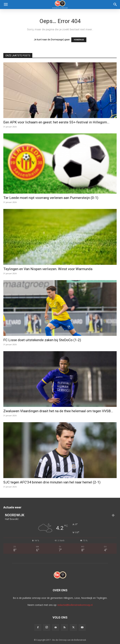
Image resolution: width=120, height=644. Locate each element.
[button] (6, 5)
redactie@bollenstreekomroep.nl (75, 605)
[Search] (115, 5)
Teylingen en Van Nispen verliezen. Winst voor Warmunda (48, 269)
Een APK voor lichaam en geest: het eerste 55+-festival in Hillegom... (56, 122)
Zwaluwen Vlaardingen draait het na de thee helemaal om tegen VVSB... (58, 411)
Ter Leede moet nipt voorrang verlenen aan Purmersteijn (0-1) (51, 198)
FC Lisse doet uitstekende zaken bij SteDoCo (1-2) (42, 340)
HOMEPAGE (79, 40)
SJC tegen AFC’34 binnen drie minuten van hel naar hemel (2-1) (52, 482)
